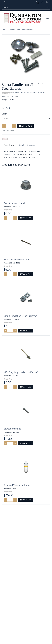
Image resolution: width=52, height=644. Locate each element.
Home (4, 30)
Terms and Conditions (26, 597)
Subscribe (42, 528)
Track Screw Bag (12, 429)
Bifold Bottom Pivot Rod (17, 260)
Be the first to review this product (29, 93)
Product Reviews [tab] (27, 145)
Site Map (26, 585)
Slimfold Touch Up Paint (17, 485)
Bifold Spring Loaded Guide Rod (21, 372)
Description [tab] (9, 145)
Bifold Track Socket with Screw (20, 316)
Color (4, 114)
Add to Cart (25, 126)
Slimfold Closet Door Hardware (21, 30)
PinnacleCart (36, 641)
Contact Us (26, 601)
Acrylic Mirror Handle (15, 203)
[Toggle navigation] (48, 18)
